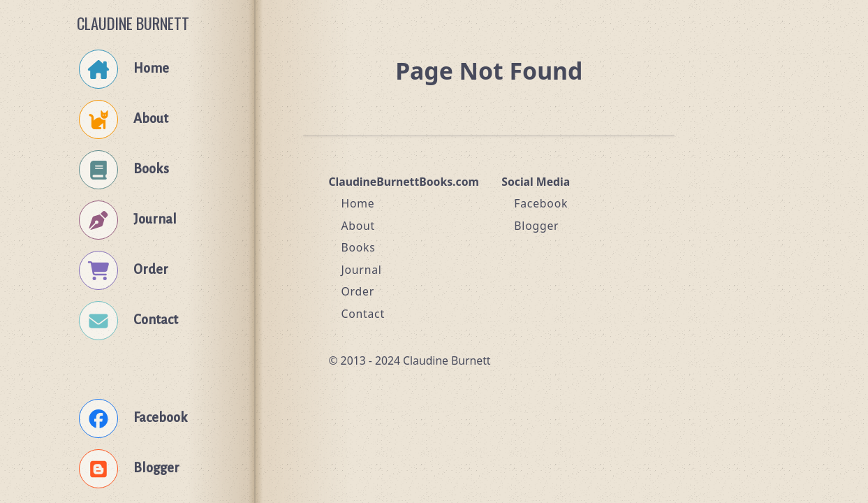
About (358, 226)
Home (358, 203)
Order (358, 291)
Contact (363, 314)
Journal (361, 270)
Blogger (536, 226)
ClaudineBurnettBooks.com (403, 182)
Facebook (541, 203)
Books (358, 247)
